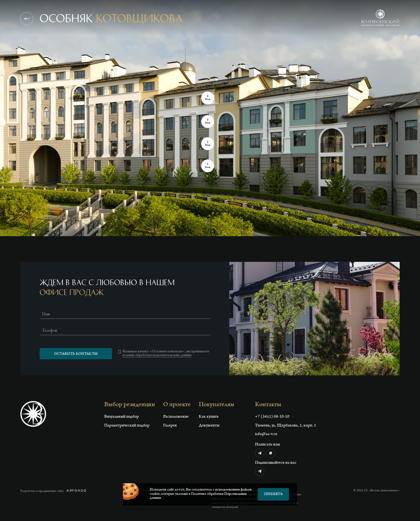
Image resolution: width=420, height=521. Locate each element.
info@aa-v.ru (266, 434)
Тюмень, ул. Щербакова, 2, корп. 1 (286, 426)
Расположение (176, 417)
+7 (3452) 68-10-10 (272, 417)
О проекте (177, 405)
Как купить (209, 417)
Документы (209, 426)
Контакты (268, 405)
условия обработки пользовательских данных (157, 356)
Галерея (170, 426)
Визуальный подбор (121, 417)
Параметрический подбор (127, 426)
